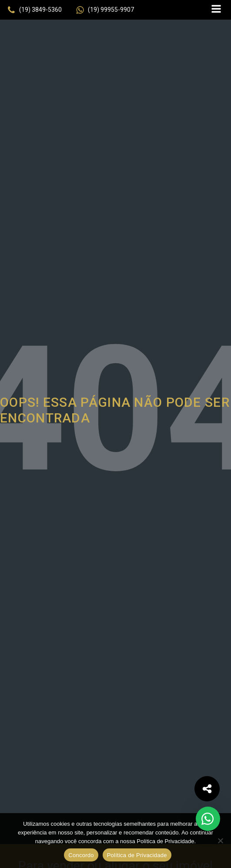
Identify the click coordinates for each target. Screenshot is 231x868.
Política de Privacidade (137, 855)
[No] (220, 841)
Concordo (81, 855)
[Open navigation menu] (216, 10)
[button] (34, 10)
